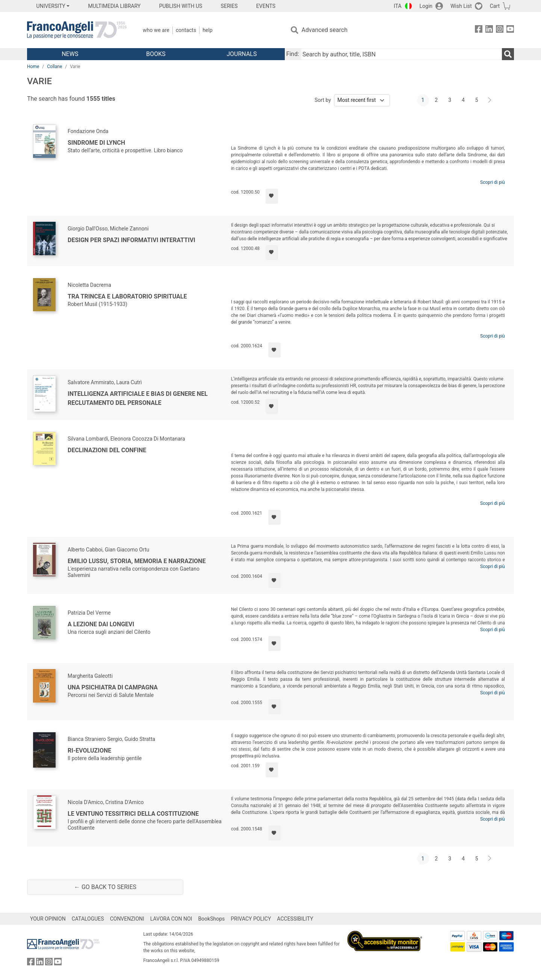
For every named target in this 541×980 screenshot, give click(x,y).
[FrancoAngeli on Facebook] (479, 30)
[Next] (490, 100)
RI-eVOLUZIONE (89, 751)
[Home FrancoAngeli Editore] (77, 30)
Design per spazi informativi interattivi (131, 240)
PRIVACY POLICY (251, 919)
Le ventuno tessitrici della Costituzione (133, 814)
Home (33, 67)
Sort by (323, 100)
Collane (54, 67)
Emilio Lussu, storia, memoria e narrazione (137, 561)
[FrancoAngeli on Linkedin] (489, 30)
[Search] (508, 54)
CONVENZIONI (127, 919)
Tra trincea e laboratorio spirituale (127, 296)
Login (426, 6)
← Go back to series (105, 887)
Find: (293, 54)
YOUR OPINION (48, 919)
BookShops (211, 919)
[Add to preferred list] (272, 196)
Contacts (186, 30)
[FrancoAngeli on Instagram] (500, 30)
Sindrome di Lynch (96, 143)
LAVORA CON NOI (171, 919)
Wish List (461, 6)
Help (207, 30)
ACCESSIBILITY (295, 919)
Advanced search (325, 30)
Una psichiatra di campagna (113, 687)
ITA (398, 6)
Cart (495, 6)
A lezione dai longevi (101, 624)
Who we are (156, 30)
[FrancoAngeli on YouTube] (510, 30)
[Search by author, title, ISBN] (401, 54)
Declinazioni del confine (107, 450)
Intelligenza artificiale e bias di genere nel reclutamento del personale (138, 398)
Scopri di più (493, 182)
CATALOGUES (88, 919)
